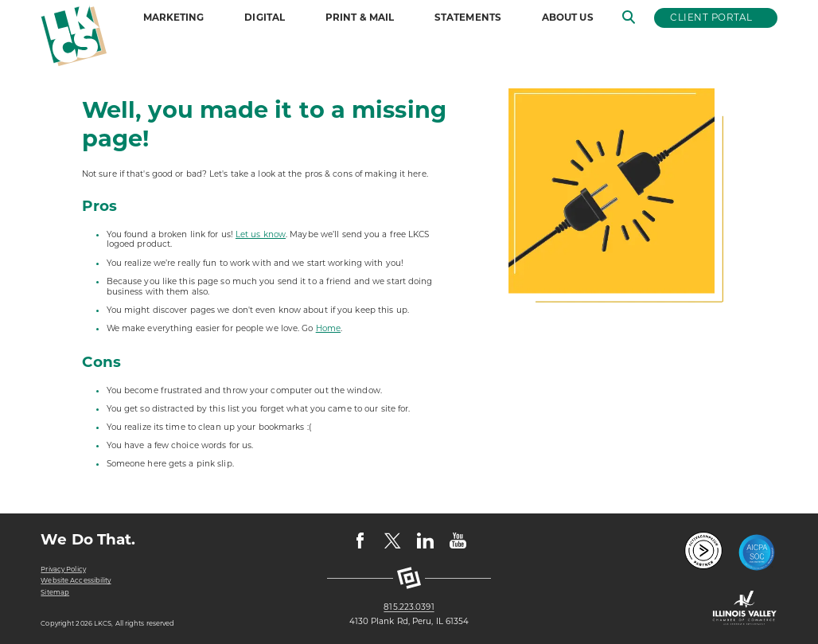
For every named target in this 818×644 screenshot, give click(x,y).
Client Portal (711, 18)
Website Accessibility (76, 580)
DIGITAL (265, 18)
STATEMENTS (468, 18)
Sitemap (55, 592)
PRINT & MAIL (360, 18)
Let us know (261, 234)
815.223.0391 (409, 607)
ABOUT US (568, 18)
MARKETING (174, 18)
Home (328, 328)
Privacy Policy (63, 569)
